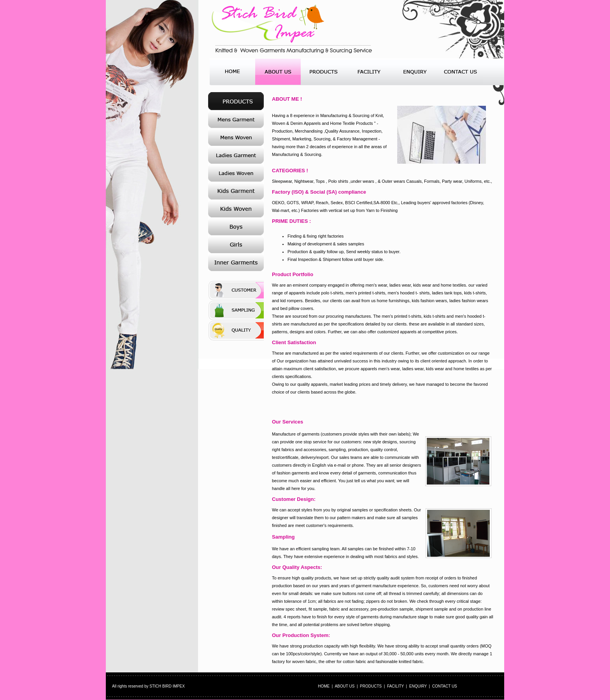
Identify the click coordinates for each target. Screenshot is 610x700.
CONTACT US (445, 686)
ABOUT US (344, 686)
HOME (324, 686)
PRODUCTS (371, 686)
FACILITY (395, 686)
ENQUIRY (418, 686)
